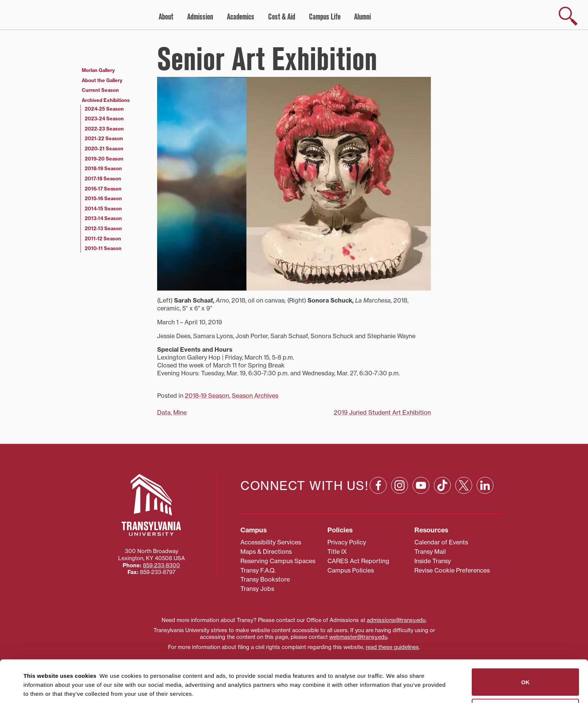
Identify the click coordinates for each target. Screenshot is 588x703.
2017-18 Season (103, 178)
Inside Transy (433, 561)
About (166, 17)
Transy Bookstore (265, 579)
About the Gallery (102, 80)
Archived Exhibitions (106, 100)
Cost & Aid (282, 17)
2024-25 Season (104, 109)
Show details (37, 688)
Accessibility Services (271, 542)
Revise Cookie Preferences (452, 570)
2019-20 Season (104, 159)
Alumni (362, 17)
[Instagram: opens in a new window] (400, 485)
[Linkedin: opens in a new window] (485, 485)
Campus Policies (351, 570)
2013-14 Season (103, 218)
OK (526, 640)
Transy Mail (430, 552)
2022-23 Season (104, 129)
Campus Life (325, 17)
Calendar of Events (441, 542)
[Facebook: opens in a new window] (378, 485)
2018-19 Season (207, 396)
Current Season (100, 90)
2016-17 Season (103, 189)
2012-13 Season (103, 228)
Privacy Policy (347, 542)
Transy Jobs (257, 589)
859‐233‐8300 (161, 565)
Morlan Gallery (98, 70)
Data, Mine (172, 412)
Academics (241, 17)
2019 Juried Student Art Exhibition (382, 412)
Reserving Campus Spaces (278, 561)
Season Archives (255, 396)
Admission (200, 17)
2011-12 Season (103, 238)
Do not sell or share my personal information (526, 670)
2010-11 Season (103, 248)
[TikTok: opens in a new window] (442, 485)
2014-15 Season (103, 208)
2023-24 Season (104, 118)
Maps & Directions (266, 552)
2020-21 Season (104, 148)
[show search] (568, 16)
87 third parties (82, 670)
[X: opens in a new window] (464, 485)
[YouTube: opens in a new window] (421, 485)
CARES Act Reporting (358, 561)
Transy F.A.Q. (258, 570)
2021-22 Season (104, 138)
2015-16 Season (103, 198)
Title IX (337, 552)
